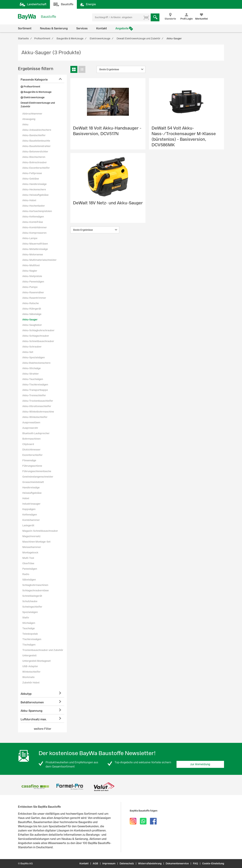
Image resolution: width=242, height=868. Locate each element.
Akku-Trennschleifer (34, 395)
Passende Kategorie (34, 80)
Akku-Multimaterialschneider (39, 260)
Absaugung (29, 119)
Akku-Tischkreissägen (35, 385)
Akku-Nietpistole (32, 276)
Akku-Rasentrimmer (34, 298)
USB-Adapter (30, 666)
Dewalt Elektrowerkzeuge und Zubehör (38, 105)
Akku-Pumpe (30, 287)
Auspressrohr (30, 428)
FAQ (195, 863)
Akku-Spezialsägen (34, 357)
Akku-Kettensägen (33, 217)
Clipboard (28, 444)
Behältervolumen (32, 702)
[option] (35, 787)
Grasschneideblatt (33, 482)
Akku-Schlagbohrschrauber (38, 330)
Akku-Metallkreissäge (35, 249)
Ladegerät (28, 525)
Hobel (26, 498)
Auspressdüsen (31, 422)
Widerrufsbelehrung (150, 863)
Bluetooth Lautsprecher (36, 433)
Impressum (109, 863)
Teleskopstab (30, 634)
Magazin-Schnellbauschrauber (40, 531)
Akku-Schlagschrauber (36, 336)
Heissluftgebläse (32, 493)
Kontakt (102, 28)
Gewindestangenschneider (38, 477)
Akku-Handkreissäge (34, 184)
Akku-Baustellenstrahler (36, 146)
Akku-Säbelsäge (32, 314)
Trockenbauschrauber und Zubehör (43, 650)
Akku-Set (28, 352)
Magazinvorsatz (31, 536)
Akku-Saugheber (32, 325)
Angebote (122, 28)
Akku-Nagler (30, 271)
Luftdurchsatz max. (34, 719)
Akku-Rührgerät (32, 309)
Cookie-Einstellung (213, 863)
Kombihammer (31, 520)
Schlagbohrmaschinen (35, 585)
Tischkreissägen (32, 639)
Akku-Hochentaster (34, 206)
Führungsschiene (32, 466)
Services (82, 28)
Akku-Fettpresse (32, 173)
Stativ (26, 618)
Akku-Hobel (29, 200)
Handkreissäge (31, 487)
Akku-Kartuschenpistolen (37, 211)
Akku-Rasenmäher (33, 292)
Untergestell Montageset (36, 661)
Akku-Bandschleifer (34, 135)
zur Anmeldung (200, 764)
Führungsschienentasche (37, 471)
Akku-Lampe (30, 238)
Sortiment (25, 28)
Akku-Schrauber (32, 347)
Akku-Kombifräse (33, 222)
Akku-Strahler (31, 374)
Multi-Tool (28, 558)
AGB (95, 863)
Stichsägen (29, 623)
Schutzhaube (30, 601)
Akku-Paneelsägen (33, 282)
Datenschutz (127, 863)
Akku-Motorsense (33, 254)
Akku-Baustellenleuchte (36, 141)
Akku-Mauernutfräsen (35, 244)
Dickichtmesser (31, 450)
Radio (26, 574)
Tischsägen (29, 645)
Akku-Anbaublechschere (37, 130)
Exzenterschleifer (32, 455)
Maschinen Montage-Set (36, 542)
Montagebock (30, 553)
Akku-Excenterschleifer (36, 168)
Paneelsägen (30, 569)
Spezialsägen (30, 612)
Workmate (28, 677)
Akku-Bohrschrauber (35, 162)
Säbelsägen (29, 580)
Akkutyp (26, 694)
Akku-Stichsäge (32, 368)
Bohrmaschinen (31, 439)
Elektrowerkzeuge (33, 97)
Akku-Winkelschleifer (35, 417)
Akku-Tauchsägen (33, 379)
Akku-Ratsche (31, 303)
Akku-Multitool (31, 265)
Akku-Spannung (32, 711)
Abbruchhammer (32, 114)
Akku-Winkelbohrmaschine (38, 412)
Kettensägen (30, 515)
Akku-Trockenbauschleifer (38, 401)
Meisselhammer (32, 547)
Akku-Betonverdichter (35, 152)
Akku (25, 124)
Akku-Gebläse (31, 179)
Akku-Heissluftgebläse (35, 195)
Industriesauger (31, 504)
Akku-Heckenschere (34, 189)
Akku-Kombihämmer (35, 227)
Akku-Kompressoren (34, 233)
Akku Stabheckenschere (36, 363)
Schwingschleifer (32, 607)
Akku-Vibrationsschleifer (37, 406)
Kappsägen (29, 509)
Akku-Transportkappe (35, 390)
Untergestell (29, 655)
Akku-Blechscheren (34, 157)
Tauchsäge (29, 628)
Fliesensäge (29, 460)
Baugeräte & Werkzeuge (36, 92)
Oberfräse (28, 563)
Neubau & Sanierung (54, 28)
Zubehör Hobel (31, 683)
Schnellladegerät (32, 596)
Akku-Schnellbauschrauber (38, 341)
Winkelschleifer (31, 672)
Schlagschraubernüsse (36, 590)
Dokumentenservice (177, 863)
